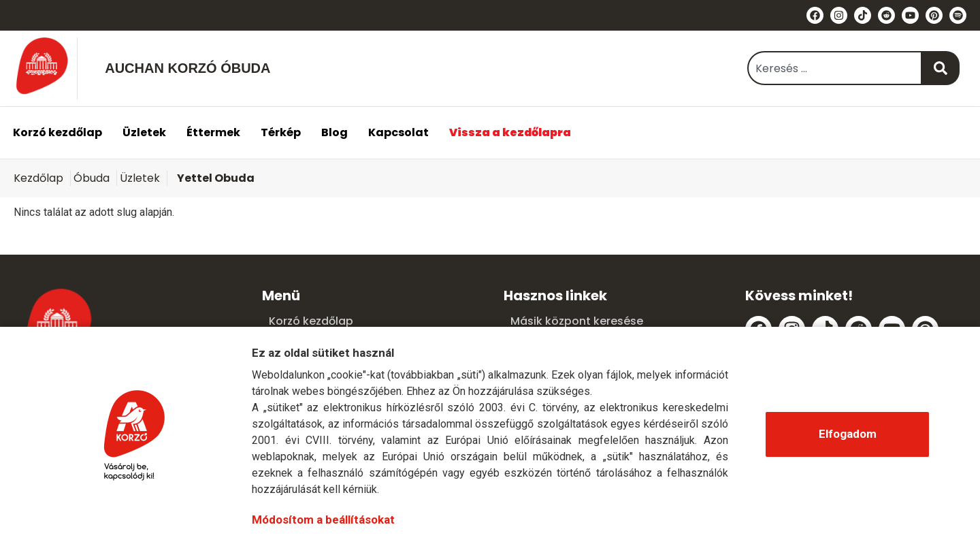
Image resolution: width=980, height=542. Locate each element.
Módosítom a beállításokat (323, 520)
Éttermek (213, 132)
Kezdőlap (38, 178)
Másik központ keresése (577, 321)
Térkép (281, 132)
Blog (334, 132)
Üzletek (144, 132)
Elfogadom (848, 434)
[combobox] (835, 68)
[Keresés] (941, 68)
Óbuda (92, 178)
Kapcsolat (398, 132)
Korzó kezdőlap (58, 132)
